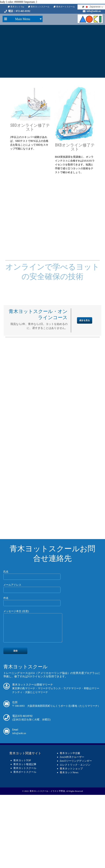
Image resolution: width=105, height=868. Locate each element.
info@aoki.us (94, 11)
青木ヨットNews (69, 837)
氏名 (32, 634)
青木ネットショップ (71, 833)
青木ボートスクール (66, 7)
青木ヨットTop (17, 7)
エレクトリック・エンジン (75, 829)
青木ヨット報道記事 (25, 829)
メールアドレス (32, 647)
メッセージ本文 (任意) (35, 689)
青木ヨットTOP (22, 825)
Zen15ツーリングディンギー (76, 826)
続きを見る (85, 380)
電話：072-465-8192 (19, 11)
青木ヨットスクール (40, 7)
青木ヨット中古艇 (70, 818)
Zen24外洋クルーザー (72, 822)
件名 (32, 660)
